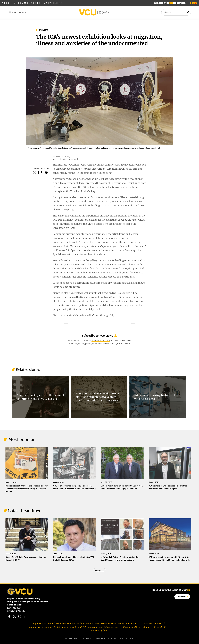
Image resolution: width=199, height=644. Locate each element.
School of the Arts (126, 220)
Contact (68, 638)
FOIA (110, 638)
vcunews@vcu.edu (16, 611)
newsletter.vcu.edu (101, 340)
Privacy (77, 638)
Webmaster (101, 638)
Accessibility (88, 638)
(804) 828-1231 (14, 608)
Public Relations (15, 605)
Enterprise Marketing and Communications (28, 602)
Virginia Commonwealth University (33, 3)
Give (193, 3)
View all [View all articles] (99, 571)
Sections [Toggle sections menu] (17, 12)
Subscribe (182, 597)
